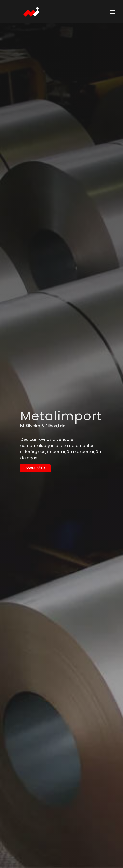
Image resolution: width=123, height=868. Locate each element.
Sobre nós (36, 468)
